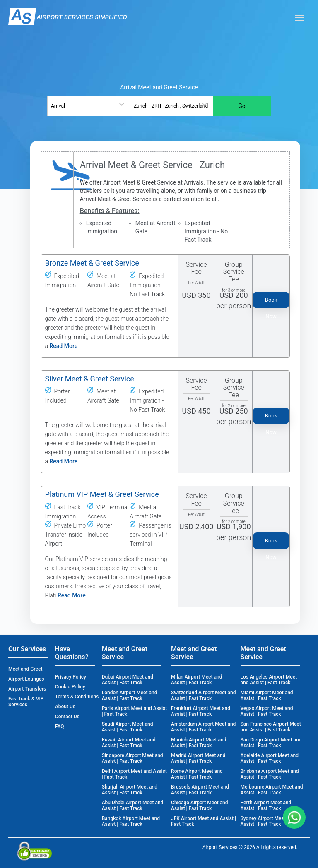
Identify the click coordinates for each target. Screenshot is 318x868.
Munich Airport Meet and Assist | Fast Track (199, 743)
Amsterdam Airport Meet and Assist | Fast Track (203, 727)
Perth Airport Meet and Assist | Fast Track (266, 806)
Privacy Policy (71, 677)
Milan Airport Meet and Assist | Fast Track (196, 680)
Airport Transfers (27, 689)
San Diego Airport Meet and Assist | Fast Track (271, 743)
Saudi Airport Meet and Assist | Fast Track (128, 727)
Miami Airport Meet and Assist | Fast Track (267, 695)
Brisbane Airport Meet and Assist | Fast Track (270, 774)
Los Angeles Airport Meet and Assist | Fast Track (269, 680)
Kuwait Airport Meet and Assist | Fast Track (129, 743)
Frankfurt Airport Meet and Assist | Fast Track (201, 711)
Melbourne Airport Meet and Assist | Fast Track (272, 790)
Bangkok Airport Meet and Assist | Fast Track (131, 821)
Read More (64, 346)
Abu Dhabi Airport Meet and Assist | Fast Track (133, 806)
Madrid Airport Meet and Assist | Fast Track (198, 758)
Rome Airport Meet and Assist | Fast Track (197, 774)
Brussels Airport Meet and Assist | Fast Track (200, 790)
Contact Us (67, 717)
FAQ (60, 727)
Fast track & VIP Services (26, 702)
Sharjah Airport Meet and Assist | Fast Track (130, 790)
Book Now (271, 302)
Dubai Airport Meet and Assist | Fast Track (128, 680)
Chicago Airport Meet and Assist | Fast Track (199, 806)
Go (242, 106)
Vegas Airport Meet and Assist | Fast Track (267, 711)
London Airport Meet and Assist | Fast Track (130, 695)
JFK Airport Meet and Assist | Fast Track (204, 821)
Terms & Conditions (77, 697)
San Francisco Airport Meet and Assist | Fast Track (271, 727)
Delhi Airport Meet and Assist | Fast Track (134, 774)
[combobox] (89, 106)
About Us (65, 707)
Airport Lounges (26, 679)
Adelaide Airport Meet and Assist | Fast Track (270, 758)
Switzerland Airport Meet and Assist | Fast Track (203, 695)
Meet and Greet (25, 669)
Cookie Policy (70, 687)
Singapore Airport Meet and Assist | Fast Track (132, 758)
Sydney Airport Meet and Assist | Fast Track (268, 821)
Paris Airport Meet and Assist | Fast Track (135, 711)
